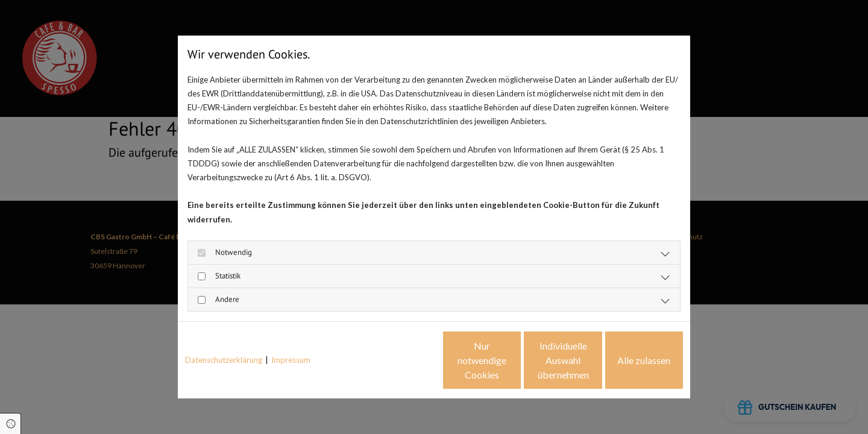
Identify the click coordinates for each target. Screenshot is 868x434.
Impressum (291, 360)
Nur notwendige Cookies (398, 360)
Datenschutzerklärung (224, 360)
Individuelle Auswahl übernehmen (513, 360)
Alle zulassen (627, 360)
